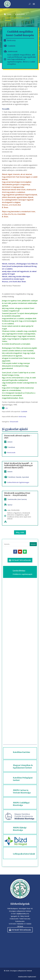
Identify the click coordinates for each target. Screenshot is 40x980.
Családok (12, 46)
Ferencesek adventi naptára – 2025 (18, 437)
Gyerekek (25, 477)
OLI (7, 408)
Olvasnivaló (14, 422)
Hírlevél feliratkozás (21, 560)
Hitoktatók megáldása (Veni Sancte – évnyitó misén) (17, 494)
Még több (20, 532)
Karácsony (11, 40)
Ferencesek (11, 453)
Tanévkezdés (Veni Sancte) (17, 499)
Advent (10, 442)
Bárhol (10, 505)
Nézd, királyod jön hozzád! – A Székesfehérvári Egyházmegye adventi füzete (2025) (18, 465)
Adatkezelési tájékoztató (27, 977)
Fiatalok (19, 477)
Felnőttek (12, 447)
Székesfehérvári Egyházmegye (18, 482)
